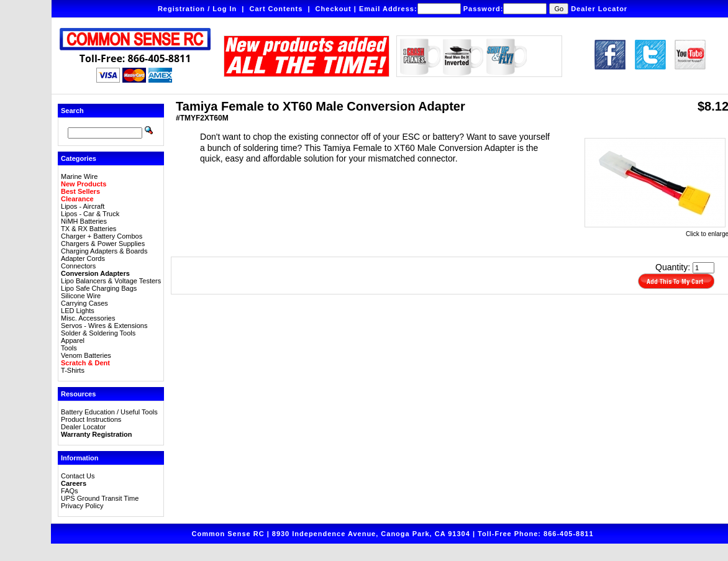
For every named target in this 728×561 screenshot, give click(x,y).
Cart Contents (276, 9)
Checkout (334, 9)
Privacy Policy (82, 506)
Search (72, 111)
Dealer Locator (599, 9)
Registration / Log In (197, 9)
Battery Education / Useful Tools (109, 412)
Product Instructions (91, 419)
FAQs (70, 491)
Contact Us (78, 476)
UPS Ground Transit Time (100, 498)
